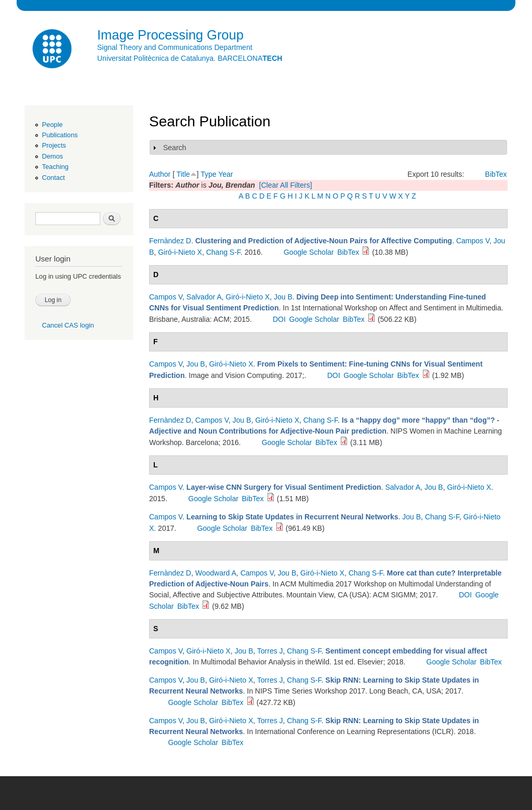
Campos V (473, 241)
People (52, 125)
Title (183, 174)
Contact (54, 178)
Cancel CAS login (68, 325)
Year (225, 174)
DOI (279, 319)
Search (175, 148)
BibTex (496, 174)
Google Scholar (309, 252)
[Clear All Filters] (286, 185)
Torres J (270, 651)
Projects (54, 145)
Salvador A (204, 297)
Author (160, 174)
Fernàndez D (170, 241)
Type (208, 174)
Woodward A (216, 573)
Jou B (283, 297)
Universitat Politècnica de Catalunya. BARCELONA (190, 58)
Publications (60, 135)
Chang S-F (223, 252)
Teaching (55, 167)
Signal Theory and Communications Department (175, 47)
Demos (52, 156)
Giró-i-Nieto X (180, 252)
